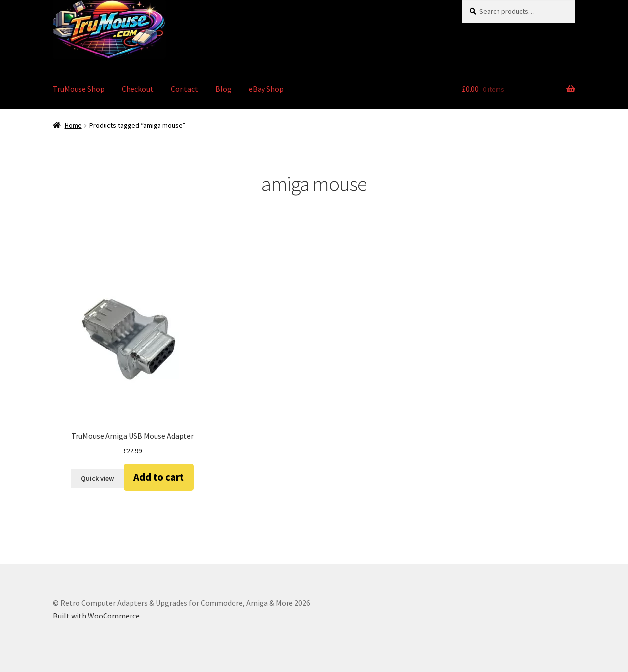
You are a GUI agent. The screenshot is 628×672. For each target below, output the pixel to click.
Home (73, 125)
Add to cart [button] (159, 477)
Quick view (97, 478)
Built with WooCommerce (96, 616)
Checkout (138, 89)
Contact (184, 89)
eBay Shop (266, 89)
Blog (223, 89)
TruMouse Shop (79, 89)
